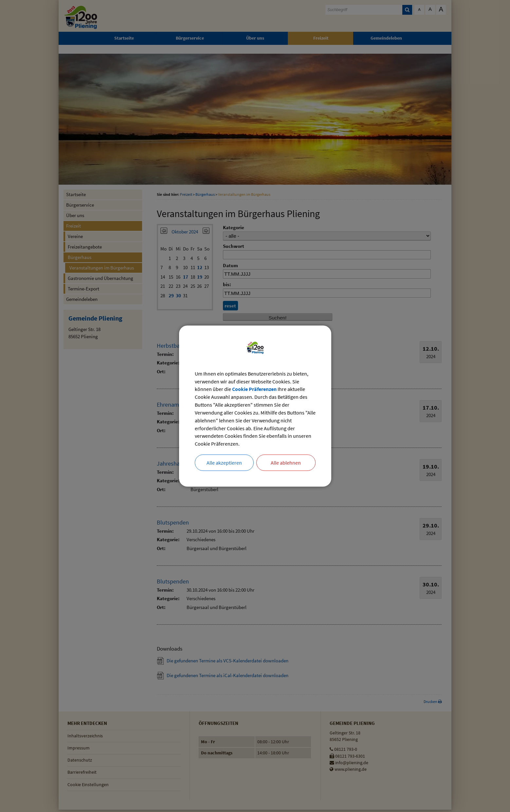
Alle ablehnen (286, 463)
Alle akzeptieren (224, 463)
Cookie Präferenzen (254, 389)
